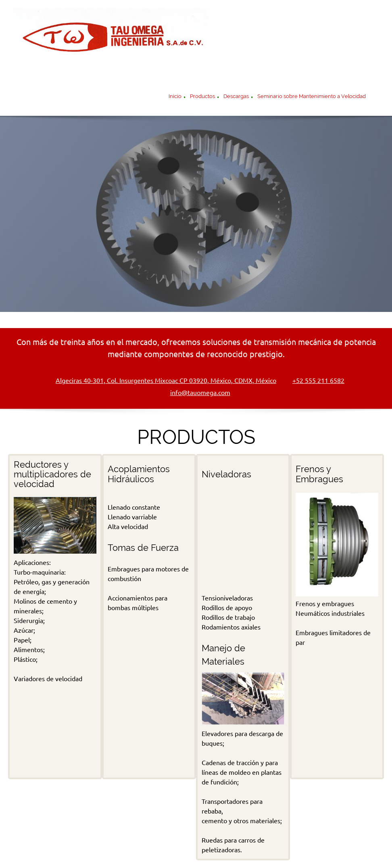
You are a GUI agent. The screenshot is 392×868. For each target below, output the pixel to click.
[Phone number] (314, 381)
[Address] (162, 381)
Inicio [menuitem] (57, 841)
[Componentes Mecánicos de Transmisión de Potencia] (110, 38)
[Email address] (196, 393)
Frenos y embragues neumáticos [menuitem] (294, 841)
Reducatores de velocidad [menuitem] (104, 841)
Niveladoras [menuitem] (158, 841)
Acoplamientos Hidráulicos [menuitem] (213, 841)
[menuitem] (175, 97)
